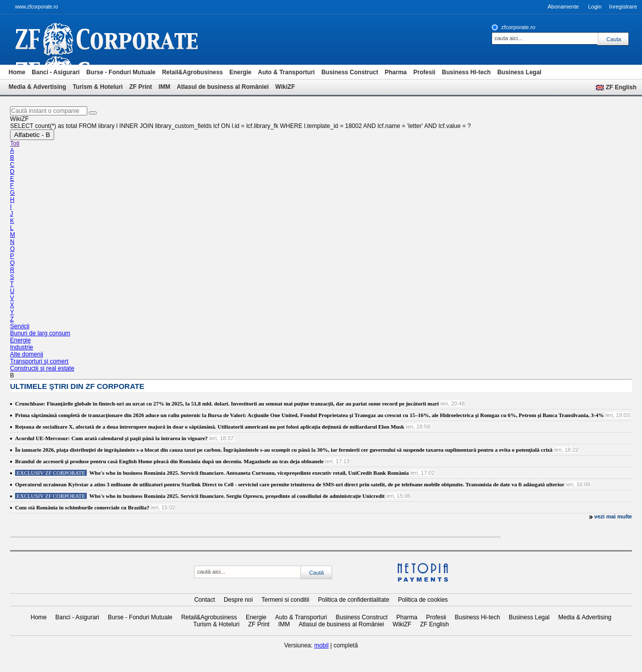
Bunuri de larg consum (40, 333)
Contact (204, 600)
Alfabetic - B (32, 135)
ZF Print (141, 87)
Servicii (20, 326)
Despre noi (238, 600)
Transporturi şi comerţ (39, 361)
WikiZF (285, 87)
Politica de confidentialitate (354, 600)
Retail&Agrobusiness (192, 72)
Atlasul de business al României (222, 87)
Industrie (22, 347)
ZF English (621, 87)
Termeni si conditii (285, 600)
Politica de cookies (423, 600)
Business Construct (350, 72)
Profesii (424, 72)
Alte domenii (27, 354)
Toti (15, 144)
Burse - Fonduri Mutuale (121, 72)
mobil (321, 645)
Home (17, 72)
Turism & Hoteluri (98, 87)
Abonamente (563, 7)
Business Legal (519, 72)
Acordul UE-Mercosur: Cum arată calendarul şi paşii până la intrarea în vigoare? (111, 438)
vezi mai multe (613, 516)
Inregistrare (623, 7)
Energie (240, 72)
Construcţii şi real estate (42, 368)
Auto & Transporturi (286, 72)
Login (595, 7)
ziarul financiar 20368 (123, 39)
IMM (164, 87)
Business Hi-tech (466, 72)
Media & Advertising (37, 87)
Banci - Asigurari (56, 72)
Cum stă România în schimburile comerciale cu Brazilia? (82, 507)
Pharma (396, 72)
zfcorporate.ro (518, 27)
